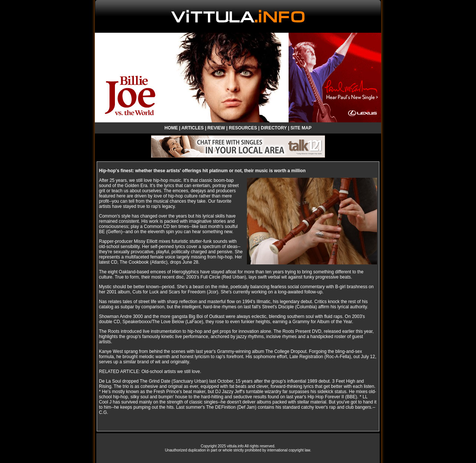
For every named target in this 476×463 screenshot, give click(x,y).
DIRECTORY (274, 128)
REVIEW (216, 128)
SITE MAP (301, 128)
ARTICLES (193, 128)
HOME (171, 128)
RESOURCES (243, 128)
